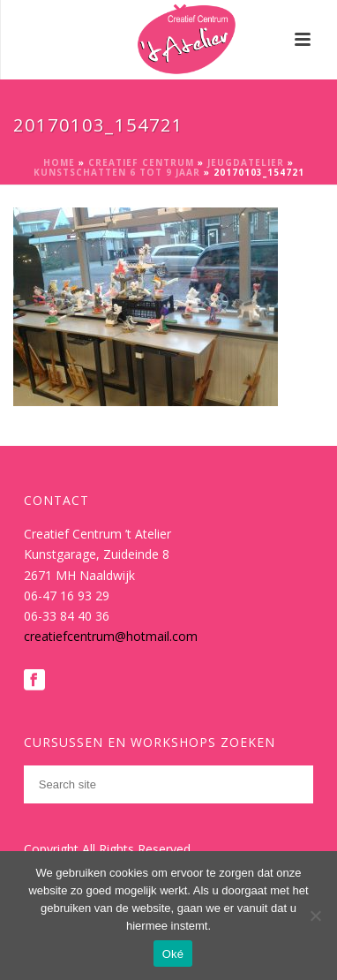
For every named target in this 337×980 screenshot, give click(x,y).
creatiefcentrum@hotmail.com (111, 636)
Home (59, 162)
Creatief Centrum (141, 162)
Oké (173, 954)
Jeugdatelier (246, 162)
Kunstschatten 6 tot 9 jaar (117, 172)
